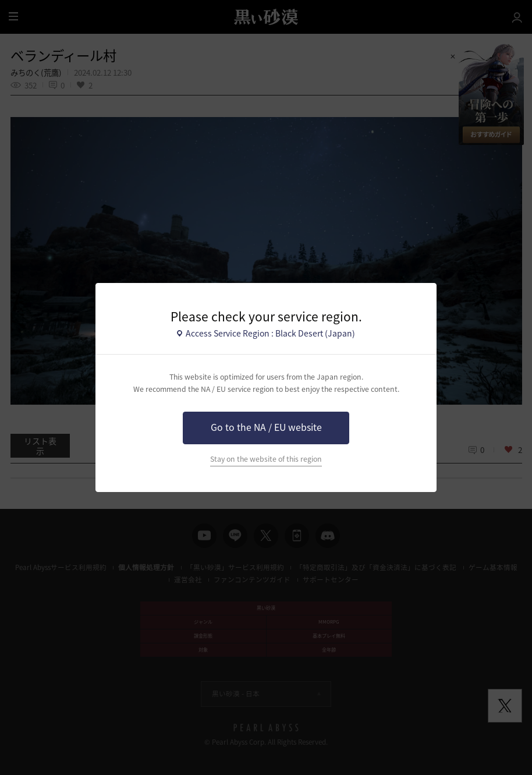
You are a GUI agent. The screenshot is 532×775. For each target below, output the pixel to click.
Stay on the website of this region (266, 459)
